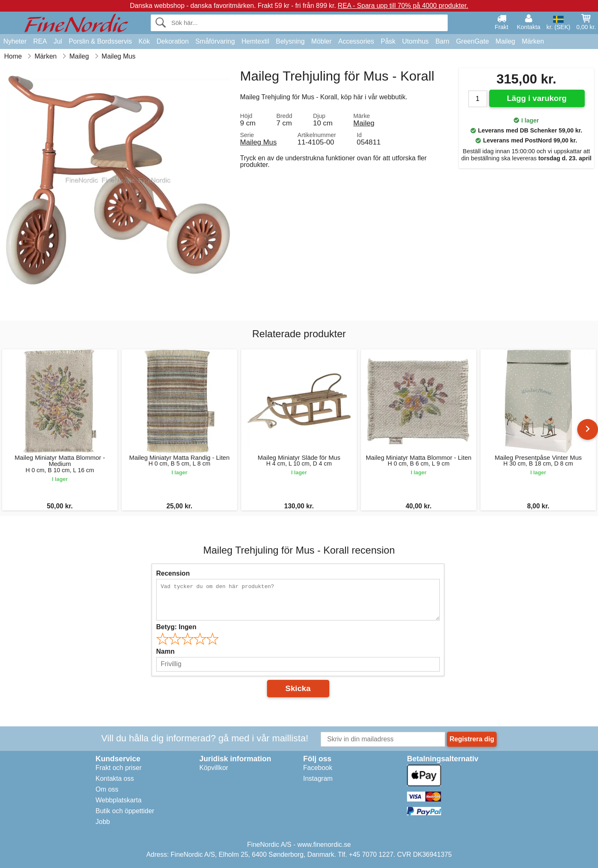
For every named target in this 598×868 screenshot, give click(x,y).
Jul (58, 41)
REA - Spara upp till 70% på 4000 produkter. (403, 6)
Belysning (290, 41)
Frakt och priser (119, 768)
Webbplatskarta (119, 800)
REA (40, 41)
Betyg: (176, 627)
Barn (442, 41)
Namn (165, 651)
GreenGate (472, 41)
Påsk (388, 41)
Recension (173, 573)
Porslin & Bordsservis (100, 41)
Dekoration (173, 41)
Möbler (322, 41)
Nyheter (15, 41)
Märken (533, 41)
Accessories (356, 41)
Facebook (318, 768)
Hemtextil (256, 41)
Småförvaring (215, 41)
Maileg (505, 41)
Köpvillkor (214, 768)
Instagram (318, 779)
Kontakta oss (115, 779)
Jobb (103, 822)
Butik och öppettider (125, 811)
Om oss (107, 789)
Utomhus (415, 41)
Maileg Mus (258, 142)
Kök (144, 41)
